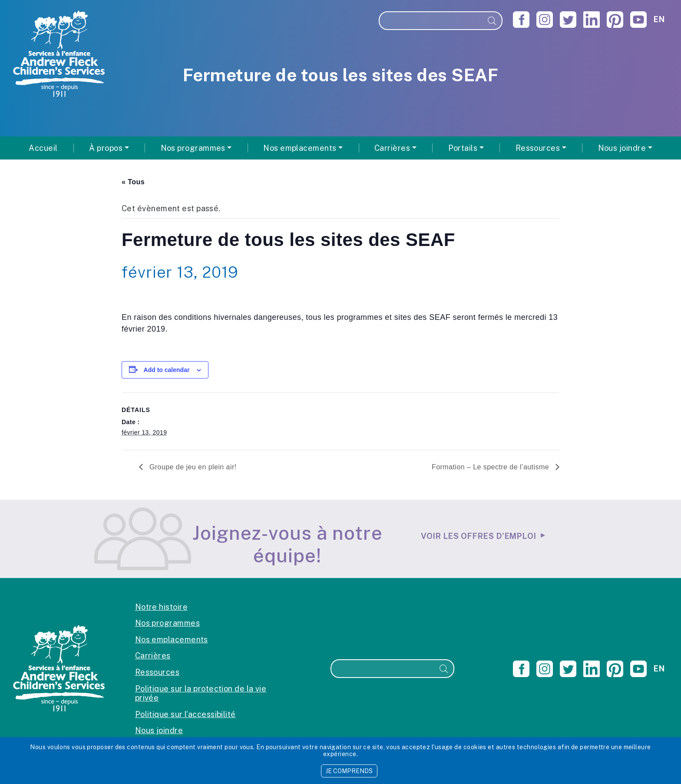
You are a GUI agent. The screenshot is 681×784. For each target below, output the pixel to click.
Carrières (153, 656)
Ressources (157, 672)
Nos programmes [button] (193, 148)
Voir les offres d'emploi (479, 536)
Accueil (43, 148)
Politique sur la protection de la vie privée (201, 693)
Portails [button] (463, 148)
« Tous (133, 182)
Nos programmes (167, 623)
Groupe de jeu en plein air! (192, 467)
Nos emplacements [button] (300, 148)
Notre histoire (161, 607)
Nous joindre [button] (622, 148)
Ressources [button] (538, 148)
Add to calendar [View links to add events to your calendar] (167, 370)
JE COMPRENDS (349, 771)
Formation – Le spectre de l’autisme (491, 467)
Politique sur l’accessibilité (185, 714)
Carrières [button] (392, 148)
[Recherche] (431, 21)
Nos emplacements (172, 639)
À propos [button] (106, 148)
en (659, 19)
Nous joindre (159, 730)
